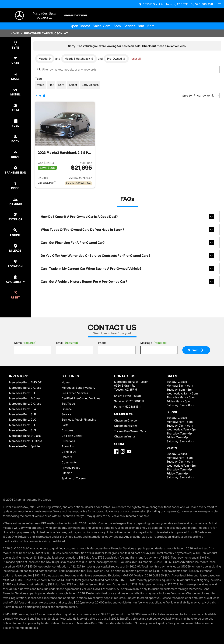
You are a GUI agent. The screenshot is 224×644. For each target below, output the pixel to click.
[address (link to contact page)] (164, 4)
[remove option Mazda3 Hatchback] (79, 59)
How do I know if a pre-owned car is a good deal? (127, 217)
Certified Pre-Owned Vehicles (81, 398)
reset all (136, 59)
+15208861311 (132, 396)
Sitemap (67, 473)
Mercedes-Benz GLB (22, 414)
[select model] (15, 92)
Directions (68, 441)
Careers (67, 457)
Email (67, 343)
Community (69, 462)
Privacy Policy (71, 468)
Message (154, 343)
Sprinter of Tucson (74, 478)
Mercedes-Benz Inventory (78, 388)
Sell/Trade (68, 404)
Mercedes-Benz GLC (23, 420)
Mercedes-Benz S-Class (25, 436)
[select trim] (15, 107)
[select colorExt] (15, 217)
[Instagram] (123, 451)
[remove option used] (116, 59)
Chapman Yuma (124, 436)
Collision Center (72, 436)
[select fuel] (15, 123)
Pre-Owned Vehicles (75, 393)
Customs (67, 430)
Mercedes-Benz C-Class (25, 388)
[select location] (15, 264)
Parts (65, 425)
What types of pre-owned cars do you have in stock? (127, 230)
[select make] (15, 76)
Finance (67, 409)
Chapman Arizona (126, 426)
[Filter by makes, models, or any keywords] (127, 69)
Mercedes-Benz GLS (22, 430)
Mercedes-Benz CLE (22, 393)
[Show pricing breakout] (47, 183)
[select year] (15, 61)
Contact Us (69, 452)
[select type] (15, 45)
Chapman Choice (125, 420)
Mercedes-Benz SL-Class (26, 441)
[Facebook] (116, 451)
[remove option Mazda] (45, 59)
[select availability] (15, 279)
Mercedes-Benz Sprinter (25, 446)
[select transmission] (15, 170)
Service (66, 414)
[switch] (220, 4)
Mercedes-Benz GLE (22, 425)
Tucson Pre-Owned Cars (130, 431)
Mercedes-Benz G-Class (25, 404)
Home (15, 33)
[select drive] (15, 154)
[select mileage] (15, 248)
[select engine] (15, 232)
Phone (102, 343)
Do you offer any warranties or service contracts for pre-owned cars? (127, 255)
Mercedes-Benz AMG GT (25, 382)
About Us (68, 446)
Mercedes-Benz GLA (23, 409)
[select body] (15, 139)
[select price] (15, 186)
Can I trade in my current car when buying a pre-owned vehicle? (127, 268)
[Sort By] (206, 96)
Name (25, 343)
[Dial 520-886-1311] (202, 4)
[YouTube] (129, 451)
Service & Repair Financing (79, 420)
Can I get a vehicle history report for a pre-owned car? (127, 281)
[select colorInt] (15, 201)
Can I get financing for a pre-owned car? (127, 243)
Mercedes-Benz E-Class (25, 398)
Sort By (187, 96)
